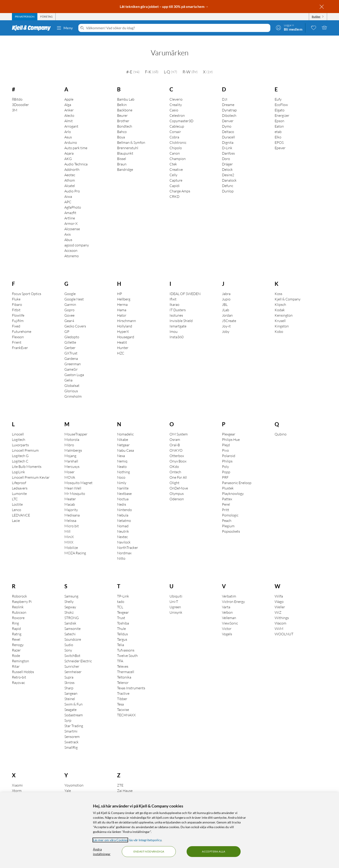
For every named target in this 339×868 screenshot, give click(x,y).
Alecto (69, 109)
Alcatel (70, 179)
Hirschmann (127, 314)
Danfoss (228, 147)
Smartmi (71, 725)
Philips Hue (231, 433)
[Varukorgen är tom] (324, 27)
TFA (120, 655)
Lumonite (19, 487)
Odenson (177, 493)
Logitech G (20, 449)
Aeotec (70, 169)
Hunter (123, 341)
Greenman (73, 358)
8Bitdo (17, 93)
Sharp (69, 682)
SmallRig (71, 741)
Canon (175, 147)
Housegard (126, 331)
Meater (70, 493)
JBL (225, 298)
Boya (121, 131)
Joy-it (226, 320)
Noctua (123, 493)
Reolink (18, 601)
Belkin (122, 98)
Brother (123, 115)
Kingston (282, 320)
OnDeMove (179, 482)
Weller (280, 601)
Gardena (71, 352)
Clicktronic (178, 136)
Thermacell (126, 665)
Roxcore (18, 611)
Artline (70, 212)
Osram (175, 433)
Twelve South (127, 649)
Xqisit (16, 790)
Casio (174, 104)
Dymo (227, 120)
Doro (226, 152)
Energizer (282, 109)
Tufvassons (126, 644)
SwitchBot (72, 649)
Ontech (175, 466)
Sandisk (70, 617)
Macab (70, 498)
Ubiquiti (176, 590)
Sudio (69, 638)
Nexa (121, 449)
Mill (67, 525)
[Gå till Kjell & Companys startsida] (33, 28)
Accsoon (71, 244)
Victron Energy (233, 595)
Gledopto (72, 331)
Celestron (177, 109)
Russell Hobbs (23, 665)
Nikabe (123, 433)
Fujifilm (18, 314)
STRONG (72, 611)
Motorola (72, 433)
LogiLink (18, 466)
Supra (69, 671)
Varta (226, 601)
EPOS (279, 136)
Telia (121, 638)
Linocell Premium (25, 444)
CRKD (174, 190)
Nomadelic (125, 428)
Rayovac (18, 676)
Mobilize (71, 541)
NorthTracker (128, 541)
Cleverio (176, 93)
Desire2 (228, 169)
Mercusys (72, 460)
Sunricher (72, 660)
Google (70, 287)
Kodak (280, 304)
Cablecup (177, 120)
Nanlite (123, 482)
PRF (225, 471)
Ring (15, 617)
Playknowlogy (233, 487)
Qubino (281, 428)
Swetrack (71, 736)
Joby (226, 325)
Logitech (19, 433)
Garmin (70, 298)
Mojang (70, 449)
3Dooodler (20, 98)
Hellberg (124, 293)
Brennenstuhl (128, 142)
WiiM (279, 622)
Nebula (123, 509)
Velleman (229, 611)
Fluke (16, 293)
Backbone (125, 104)
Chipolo (176, 142)
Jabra (226, 287)
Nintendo (124, 503)
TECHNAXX (126, 709)
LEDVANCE (21, 509)
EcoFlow (281, 98)
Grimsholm (73, 390)
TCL (120, 601)
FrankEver (20, 341)
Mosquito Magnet (78, 476)
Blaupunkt (125, 147)
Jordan (227, 309)
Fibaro (17, 298)
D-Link (227, 142)
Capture (176, 174)
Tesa (120, 698)
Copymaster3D (181, 115)
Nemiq (122, 455)
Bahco (122, 125)
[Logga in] (289, 27)
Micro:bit (72, 520)
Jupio (226, 293)
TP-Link (123, 590)
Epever (280, 142)
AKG (68, 152)
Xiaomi (17, 779)
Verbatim (229, 590)
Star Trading (74, 719)
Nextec (122, 530)
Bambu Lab (126, 93)
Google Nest (74, 293)
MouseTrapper (76, 428)
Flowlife (18, 309)
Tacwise (123, 703)
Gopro (69, 304)
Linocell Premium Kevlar (31, 471)
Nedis (122, 498)
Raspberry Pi (22, 595)
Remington (20, 655)
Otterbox (177, 449)
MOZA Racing (75, 547)
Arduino (71, 136)
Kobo (279, 325)
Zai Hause (125, 784)
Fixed (16, 320)
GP (67, 325)
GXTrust (71, 347)
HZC (121, 347)
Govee (69, 309)
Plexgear (229, 428)
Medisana (72, 509)
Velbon (227, 606)
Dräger (227, 158)
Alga (68, 98)
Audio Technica (76, 158)
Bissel (122, 152)
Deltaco (228, 125)
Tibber (122, 692)
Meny (65, 28)
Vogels (227, 628)
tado (121, 595)
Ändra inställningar (102, 852)
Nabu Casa (125, 444)
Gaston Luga (74, 368)
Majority (71, 503)
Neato (122, 460)
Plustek (228, 482)
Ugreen (175, 601)
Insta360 (176, 331)
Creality (176, 98)
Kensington (284, 309)
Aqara (69, 147)
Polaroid (229, 449)
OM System (179, 428)
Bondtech (125, 120)
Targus (122, 633)
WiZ (278, 606)
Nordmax (124, 547)
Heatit (122, 336)
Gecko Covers (75, 320)
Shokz (69, 606)
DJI (225, 93)
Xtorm (17, 784)
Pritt (226, 503)
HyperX (123, 325)
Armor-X (71, 217)
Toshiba (123, 617)
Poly (225, 460)
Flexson (18, 331)
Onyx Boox (178, 455)
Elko (278, 131)
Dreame (228, 98)
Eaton (279, 120)
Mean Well (73, 482)
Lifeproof (19, 476)
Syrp (68, 714)
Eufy (278, 93)
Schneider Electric (78, 655)
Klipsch (280, 298)
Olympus (177, 487)
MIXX (69, 536)
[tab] (25, 17)
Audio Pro (72, 185)
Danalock (229, 174)
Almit (69, 115)
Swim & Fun (73, 698)
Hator (122, 309)
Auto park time (76, 142)
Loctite (17, 498)
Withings (282, 611)
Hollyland (125, 320)
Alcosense (72, 223)
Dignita (228, 136)
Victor (227, 622)
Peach (227, 514)
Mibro (69, 439)
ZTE (120, 779)
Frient (17, 336)
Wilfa (279, 590)
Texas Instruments (131, 682)
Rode (16, 649)
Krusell (280, 314)
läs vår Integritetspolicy (145, 840)
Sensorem (72, 730)
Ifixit (173, 293)
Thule (121, 622)
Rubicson (19, 606)
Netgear (123, 439)
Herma (122, 298)
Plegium (228, 520)
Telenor (123, 676)
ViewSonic (230, 617)
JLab (226, 304)
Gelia (68, 374)
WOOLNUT (284, 628)
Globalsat (72, 379)
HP (120, 287)
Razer (16, 644)
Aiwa (68, 190)
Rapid (16, 622)
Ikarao (174, 298)
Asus (68, 131)
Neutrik (123, 525)
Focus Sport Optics (27, 287)
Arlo (68, 125)
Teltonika (124, 671)
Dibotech (229, 109)
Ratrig (17, 628)
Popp (226, 466)
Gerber (70, 341)
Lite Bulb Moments (27, 460)
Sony (68, 644)
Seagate (70, 703)
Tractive (123, 687)
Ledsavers (20, 482)
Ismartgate (178, 320)
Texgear (123, 606)
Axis (68, 228)
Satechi (70, 628)
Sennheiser (73, 665)
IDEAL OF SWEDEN (185, 287)
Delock (227, 163)
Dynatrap (229, 104)
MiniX (69, 530)
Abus (68, 233)
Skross (69, 676)
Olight (174, 476)
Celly (173, 169)
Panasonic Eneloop (237, 476)
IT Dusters (178, 304)
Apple (69, 93)
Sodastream (74, 709)
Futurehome (22, 325)
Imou (174, 325)
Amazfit (70, 206)
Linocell (18, 428)
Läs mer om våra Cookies (110, 840)
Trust (121, 611)
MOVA (70, 471)
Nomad (123, 520)
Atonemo (72, 250)
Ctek (173, 158)
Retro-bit (19, 671)
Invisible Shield (181, 314)
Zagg (121, 790)
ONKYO (176, 444)
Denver (228, 115)
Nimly (122, 476)
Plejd (226, 439)
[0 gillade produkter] (314, 27)
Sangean (71, 687)
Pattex (227, 493)
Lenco (17, 503)
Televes (123, 660)
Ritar (16, 660)
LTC (15, 493)
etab (278, 125)
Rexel (16, 633)
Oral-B (175, 439)
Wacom (280, 617)
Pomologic (230, 509)
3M (15, 104)
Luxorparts (20, 439)
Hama (122, 304)
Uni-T (174, 595)
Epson (279, 115)
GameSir (71, 363)
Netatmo (124, 514)
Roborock (19, 590)
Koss (278, 287)
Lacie (16, 514)
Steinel (70, 692)
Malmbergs (73, 444)
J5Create (229, 314)
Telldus (122, 628)
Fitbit (16, 304)
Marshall (71, 455)
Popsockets (231, 525)
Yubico (70, 790)
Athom (70, 174)
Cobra (174, 131)
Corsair (175, 125)
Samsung (71, 590)
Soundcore (73, 633)
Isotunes (176, 309)
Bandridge (125, 163)
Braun (122, 158)
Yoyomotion (74, 779)
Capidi (175, 179)
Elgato (280, 104)
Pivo (225, 444)
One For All (178, 471)
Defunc (228, 179)
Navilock (124, 536)
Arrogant (71, 120)
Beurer (122, 109)
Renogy (18, 638)
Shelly (69, 595)
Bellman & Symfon (131, 136)
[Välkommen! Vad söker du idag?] (177, 28)
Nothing (123, 466)
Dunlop (228, 185)
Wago (279, 595)
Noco (121, 471)
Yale (68, 784)
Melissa (70, 514)
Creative (176, 163)
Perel (226, 498)
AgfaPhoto (73, 201)
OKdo (174, 460)
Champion (178, 152)
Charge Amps (180, 185)
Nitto (121, 552)
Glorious (71, 385)
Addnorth (72, 163)
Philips (227, 455)
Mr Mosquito (75, 487)
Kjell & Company (288, 293)
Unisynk (176, 606)
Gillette (70, 336)
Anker (69, 104)
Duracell (228, 131)
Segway (70, 601)
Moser (69, 466)
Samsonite (72, 622)
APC (68, 196)
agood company (77, 239)
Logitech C (20, 455)
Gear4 (69, 314)
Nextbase (124, 487)
